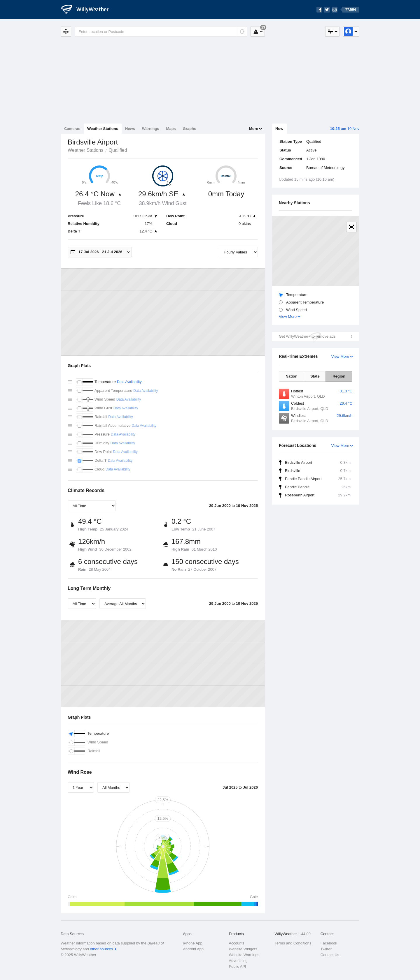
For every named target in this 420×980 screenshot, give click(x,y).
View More (288, 317)
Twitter (326, 949)
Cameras (72, 129)
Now (279, 129)
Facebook (329, 943)
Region (339, 376)
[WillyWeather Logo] (88, 10)
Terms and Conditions (293, 943)
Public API (237, 966)
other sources (101, 949)
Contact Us (330, 955)
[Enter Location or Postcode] (161, 31)
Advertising (238, 961)
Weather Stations (103, 129)
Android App (193, 949)
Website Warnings (244, 955)
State (315, 376)
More (254, 129)
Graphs (190, 129)
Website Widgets (243, 949)
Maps (171, 129)
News (130, 129)
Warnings (151, 129)
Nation (291, 376)
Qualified (118, 150)
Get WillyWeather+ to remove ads (307, 336)
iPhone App (193, 943)
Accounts (236, 943)
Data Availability (129, 382)
